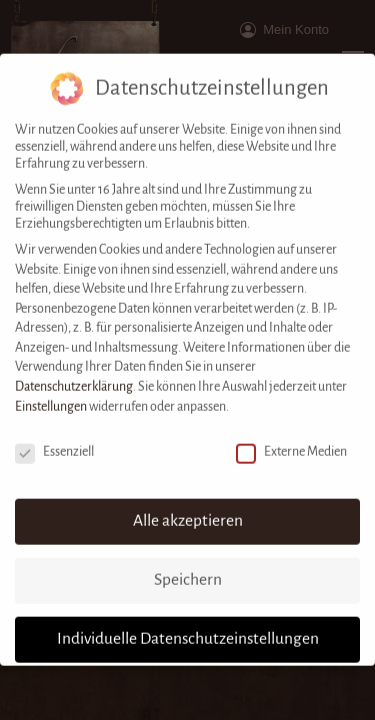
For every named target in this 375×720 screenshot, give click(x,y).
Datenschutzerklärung (74, 372)
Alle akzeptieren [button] (188, 506)
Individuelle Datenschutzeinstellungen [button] (188, 624)
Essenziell (54, 437)
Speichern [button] (188, 565)
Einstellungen (51, 392)
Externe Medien (291, 437)
